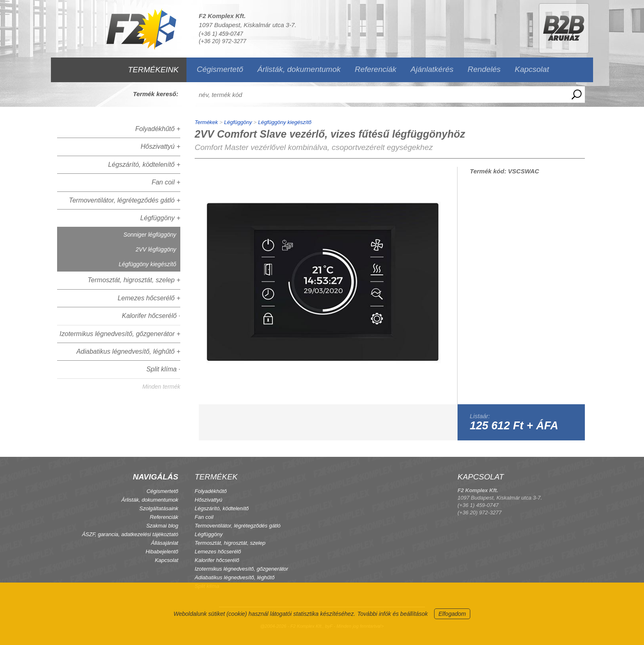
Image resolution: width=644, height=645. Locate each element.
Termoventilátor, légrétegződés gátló (238, 526)
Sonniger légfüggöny (150, 235)
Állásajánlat (165, 543)
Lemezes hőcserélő (218, 552)
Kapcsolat (532, 69)
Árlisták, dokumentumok (299, 69)
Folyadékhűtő (211, 491)
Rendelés (484, 69)
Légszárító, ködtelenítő (222, 508)
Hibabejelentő (162, 552)
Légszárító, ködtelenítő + (144, 165)
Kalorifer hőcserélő (217, 560)
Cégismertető (220, 69)
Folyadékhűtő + (158, 129)
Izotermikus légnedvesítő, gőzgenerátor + (120, 334)
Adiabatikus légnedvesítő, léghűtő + (128, 351)
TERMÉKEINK (153, 70)
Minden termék (161, 387)
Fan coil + (166, 182)
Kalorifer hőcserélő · (151, 316)
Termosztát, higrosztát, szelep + (134, 280)
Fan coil (204, 517)
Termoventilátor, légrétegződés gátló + (125, 200)
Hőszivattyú (208, 500)
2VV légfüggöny (156, 249)
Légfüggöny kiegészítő (147, 264)
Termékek (206, 122)
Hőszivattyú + (161, 146)
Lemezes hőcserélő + (149, 298)
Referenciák (376, 69)
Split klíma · (163, 369)
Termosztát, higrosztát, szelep (230, 543)
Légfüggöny (238, 122)
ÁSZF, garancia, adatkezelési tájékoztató (130, 534)
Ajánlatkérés (432, 69)
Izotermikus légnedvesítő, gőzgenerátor (241, 569)
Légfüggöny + (160, 218)
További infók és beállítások (392, 614)
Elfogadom (452, 614)
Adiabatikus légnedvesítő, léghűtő (235, 577)
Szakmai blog (162, 526)
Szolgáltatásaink (159, 508)
